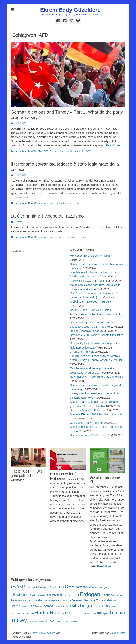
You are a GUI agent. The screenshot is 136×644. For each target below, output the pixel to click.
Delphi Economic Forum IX (86, 331)
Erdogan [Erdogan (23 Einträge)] (90, 594)
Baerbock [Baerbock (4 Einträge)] (32, 587)
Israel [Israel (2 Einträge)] (68, 606)
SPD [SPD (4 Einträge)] (99, 613)
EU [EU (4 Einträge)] (103, 595)
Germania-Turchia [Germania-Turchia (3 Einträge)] (61, 600)
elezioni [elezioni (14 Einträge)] (56, 594)
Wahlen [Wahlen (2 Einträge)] (74, 622)
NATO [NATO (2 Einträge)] (31, 614)
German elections (59, 151)
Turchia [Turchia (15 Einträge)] (117, 613)
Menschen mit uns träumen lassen (91, 256)
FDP (46, 151)
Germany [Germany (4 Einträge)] (77, 600)
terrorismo (80, 237)
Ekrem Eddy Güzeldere (70, 10)
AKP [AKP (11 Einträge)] (21, 587)
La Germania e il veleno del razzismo (47, 216)
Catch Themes (118, 633)
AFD (34, 151)
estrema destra (45, 237)
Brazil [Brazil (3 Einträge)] (53, 587)
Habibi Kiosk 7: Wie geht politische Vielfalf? (27, 476)
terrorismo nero (71, 203)
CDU (40, 151)
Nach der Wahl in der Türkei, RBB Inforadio (96, 377)
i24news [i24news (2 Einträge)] (38, 606)
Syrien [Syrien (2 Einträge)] (106, 614)
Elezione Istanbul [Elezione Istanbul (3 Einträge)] (39, 595)
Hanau (58, 203)
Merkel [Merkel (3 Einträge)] (24, 613)
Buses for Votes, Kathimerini (87, 410)
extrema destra (45, 203)
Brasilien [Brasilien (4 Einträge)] (44, 587)
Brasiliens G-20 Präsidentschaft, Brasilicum (96, 335)
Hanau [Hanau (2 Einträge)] (24, 606)
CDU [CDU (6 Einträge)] (60, 587)
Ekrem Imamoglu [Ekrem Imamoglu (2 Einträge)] (99, 587)
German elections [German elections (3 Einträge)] (28, 600)
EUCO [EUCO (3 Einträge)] (109, 595)
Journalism (20, 151)
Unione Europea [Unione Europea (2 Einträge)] (63, 622)
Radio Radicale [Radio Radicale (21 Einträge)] (52, 612)
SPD (89, 151)
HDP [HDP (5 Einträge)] (31, 606)
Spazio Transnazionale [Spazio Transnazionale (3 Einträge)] (83, 613)
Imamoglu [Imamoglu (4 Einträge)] (49, 606)
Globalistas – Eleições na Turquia (90, 301)
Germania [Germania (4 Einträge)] (44, 600)
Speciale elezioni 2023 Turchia (89, 435)
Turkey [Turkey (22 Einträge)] (19, 620)
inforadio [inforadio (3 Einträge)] (60, 606)
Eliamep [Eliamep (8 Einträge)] (72, 595)
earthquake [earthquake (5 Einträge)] (83, 587)
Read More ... (105, 566)
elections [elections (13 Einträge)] (20, 595)
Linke (82, 151)
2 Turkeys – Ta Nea (82, 352)
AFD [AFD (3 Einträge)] (13, 587)
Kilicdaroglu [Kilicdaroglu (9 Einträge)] (82, 606)
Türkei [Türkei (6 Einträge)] (50, 621)
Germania (60, 237)
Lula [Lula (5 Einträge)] (105, 606)
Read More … (114, 145)
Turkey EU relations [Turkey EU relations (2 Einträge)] (36, 622)
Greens (74, 151)
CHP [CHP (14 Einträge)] (70, 586)
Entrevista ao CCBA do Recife (88, 281)
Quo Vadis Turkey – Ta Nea (87, 423)
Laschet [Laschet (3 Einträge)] (97, 606)
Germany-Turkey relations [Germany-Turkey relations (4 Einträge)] (100, 600)
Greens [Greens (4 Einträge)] (15, 606)
